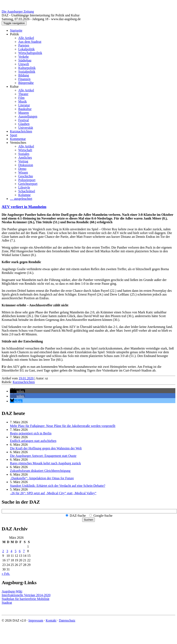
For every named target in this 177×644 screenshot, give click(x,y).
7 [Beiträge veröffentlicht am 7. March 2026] (24, 551)
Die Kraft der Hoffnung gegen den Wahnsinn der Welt (46, 448)
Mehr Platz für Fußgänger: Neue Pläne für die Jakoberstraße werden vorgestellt (63, 426)
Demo (22, 169)
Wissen (23, 172)
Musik (23, 101)
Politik (14, 34)
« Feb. (6, 574)
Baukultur (25, 109)
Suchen (88, 520)
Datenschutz (67, 620)
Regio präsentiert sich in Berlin (31, 433)
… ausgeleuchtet (21, 199)
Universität (26, 128)
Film (21, 98)
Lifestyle (24, 187)
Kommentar (18, 139)
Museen (24, 113)
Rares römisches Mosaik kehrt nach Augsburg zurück (45, 463)
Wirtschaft (25, 150)
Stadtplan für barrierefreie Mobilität (26, 599)
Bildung (24, 75)
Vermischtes (18, 143)
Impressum (36, 620)
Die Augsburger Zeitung (18, 12)
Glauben (24, 124)
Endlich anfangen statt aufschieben (33, 441)
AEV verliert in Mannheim (24, 207)
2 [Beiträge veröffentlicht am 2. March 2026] (3, 551)
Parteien (24, 45)
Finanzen (24, 79)
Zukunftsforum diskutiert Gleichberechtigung (40, 471)
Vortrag (23, 161)
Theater (23, 94)
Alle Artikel (26, 38)
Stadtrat (7, 603)
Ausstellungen (28, 116)
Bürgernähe (26, 83)
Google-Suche (103, 516)
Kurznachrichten (21, 131)
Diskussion (26, 165)
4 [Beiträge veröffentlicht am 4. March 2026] (11, 551)
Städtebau (25, 60)
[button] (17, 391)
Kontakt (51, 620)
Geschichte (26, 176)
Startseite (16, 30)
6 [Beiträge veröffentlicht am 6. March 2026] (20, 551)
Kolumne (24, 195)
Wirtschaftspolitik (30, 53)
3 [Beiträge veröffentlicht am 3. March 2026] (7, 551)
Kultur (14, 86)
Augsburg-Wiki (12, 591)
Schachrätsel (27, 191)
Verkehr (24, 57)
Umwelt (24, 64)
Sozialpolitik (27, 72)
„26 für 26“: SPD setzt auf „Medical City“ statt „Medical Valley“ (53, 493)
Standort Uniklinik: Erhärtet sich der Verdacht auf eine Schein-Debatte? (58, 486)
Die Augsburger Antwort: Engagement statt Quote (43, 456)
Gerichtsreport (28, 184)
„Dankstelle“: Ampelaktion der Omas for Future (42, 478)
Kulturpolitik (27, 68)
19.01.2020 (27, 378)
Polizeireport (27, 180)
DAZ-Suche (78, 516)
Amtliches (25, 158)
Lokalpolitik (26, 49)
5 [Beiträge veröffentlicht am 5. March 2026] (16, 551)
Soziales (24, 154)
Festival (24, 120)
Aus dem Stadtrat (30, 42)
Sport (14, 135)
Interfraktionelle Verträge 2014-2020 (26, 595)
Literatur (24, 105)
